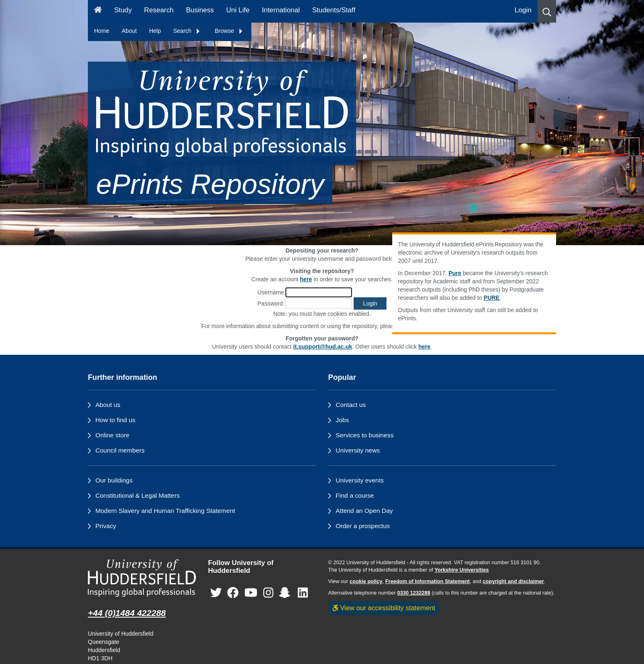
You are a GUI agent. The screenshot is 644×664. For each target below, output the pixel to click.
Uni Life (238, 10)
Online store (112, 435)
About (129, 31)
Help (155, 31)
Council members (120, 450)
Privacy (106, 526)
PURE (492, 298)
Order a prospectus (363, 526)
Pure (455, 273)
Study (123, 10)
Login (523, 10)
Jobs (342, 420)
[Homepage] (98, 11)
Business (200, 10)
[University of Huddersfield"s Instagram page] (268, 593)
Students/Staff (334, 10)
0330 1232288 (414, 593)
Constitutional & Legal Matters (137, 495)
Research (159, 10)
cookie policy (366, 581)
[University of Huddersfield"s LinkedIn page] (303, 593)
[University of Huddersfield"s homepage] (142, 578)
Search (187, 31)
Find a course (355, 495)
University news (358, 450)
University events (360, 480)
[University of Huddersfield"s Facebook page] (233, 593)
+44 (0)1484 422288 (127, 613)
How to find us (115, 420)
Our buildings (114, 480)
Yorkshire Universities (462, 570)
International (281, 10)
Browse (229, 31)
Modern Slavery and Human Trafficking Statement (165, 511)
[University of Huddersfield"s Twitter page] (216, 593)
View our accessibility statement (384, 608)
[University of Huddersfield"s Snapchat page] (286, 593)
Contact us (351, 405)
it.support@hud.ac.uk (323, 347)
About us (108, 405)
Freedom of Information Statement (428, 581)
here (424, 347)
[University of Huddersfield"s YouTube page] (251, 593)
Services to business (365, 435)
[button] (547, 11)
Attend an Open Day (364, 511)
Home (102, 31)
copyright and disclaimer (513, 581)
